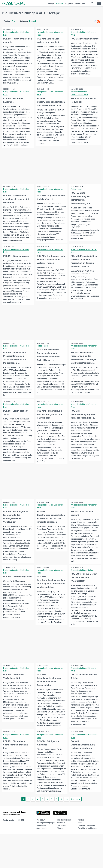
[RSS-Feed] (99, 21)
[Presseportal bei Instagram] (22, 832)
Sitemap (61, 840)
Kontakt (81, 832)
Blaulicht (60, 4)
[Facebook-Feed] (95, 21)
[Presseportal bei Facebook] (15, 832)
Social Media (42, 840)
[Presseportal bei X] (18, 832)
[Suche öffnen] (92, 3)
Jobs (80, 835)
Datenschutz (42, 837)
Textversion (62, 837)
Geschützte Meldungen (87, 840)
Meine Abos (80, 4)
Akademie (61, 835)
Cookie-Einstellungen (87, 837)
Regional (69, 4)
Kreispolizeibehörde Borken (82, 579)
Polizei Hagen (77, 189)
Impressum (41, 832)
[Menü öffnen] (99, 3)
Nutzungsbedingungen (46, 835)
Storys (51, 4)
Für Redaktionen (64, 832)
